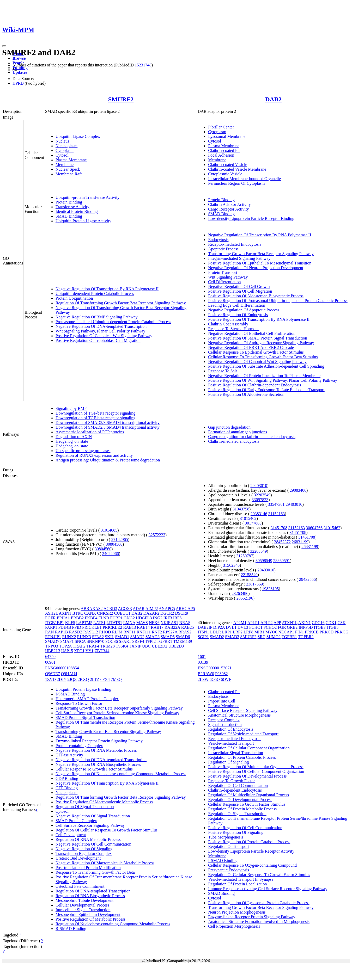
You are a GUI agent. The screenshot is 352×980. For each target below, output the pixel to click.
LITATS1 (114, 623)
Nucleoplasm (66, 146)
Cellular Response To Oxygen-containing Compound (252, 865)
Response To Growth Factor (79, 703)
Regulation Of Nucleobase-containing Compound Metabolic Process (113, 924)
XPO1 (79, 651)
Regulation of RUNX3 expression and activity (94, 455)
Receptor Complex (224, 720)
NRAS (185, 623)
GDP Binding (67, 778)
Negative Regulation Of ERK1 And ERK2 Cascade (251, 347)
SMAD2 (137, 637)
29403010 (259, 486)
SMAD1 (122, 637)
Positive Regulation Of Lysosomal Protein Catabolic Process (259, 903)
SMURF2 (121, 99)
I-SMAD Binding (70, 694)
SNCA (80, 641)
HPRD (18, 83)
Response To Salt (223, 371)
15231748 (143, 65)
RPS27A (170, 632)
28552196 (245, 598)
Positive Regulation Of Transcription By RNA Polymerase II (259, 319)
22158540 (249, 575)
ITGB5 (333, 627)
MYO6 (271, 632)
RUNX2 (69, 637)
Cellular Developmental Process (82, 905)
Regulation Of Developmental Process (240, 800)
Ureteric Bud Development (78, 858)
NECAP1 (286, 632)
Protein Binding (69, 202)
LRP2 (238, 632)
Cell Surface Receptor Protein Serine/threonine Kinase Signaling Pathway (117, 713)
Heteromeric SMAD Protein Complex (87, 699)
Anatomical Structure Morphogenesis (239, 715)
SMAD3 (153, 637)
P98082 (221, 674)
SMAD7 (52, 641)
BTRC (78, 613)
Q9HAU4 (69, 674)
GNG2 (129, 618)
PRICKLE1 (92, 627)
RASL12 (91, 632)
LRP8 (248, 632)
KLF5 (70, 623)
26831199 (300, 542)
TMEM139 (183, 641)
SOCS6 (112, 641)
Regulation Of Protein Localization (237, 884)
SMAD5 (168, 637)
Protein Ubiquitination (74, 298)
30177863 (253, 523)
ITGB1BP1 (55, 623)
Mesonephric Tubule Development (84, 900)
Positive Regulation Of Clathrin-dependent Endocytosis (254, 385)
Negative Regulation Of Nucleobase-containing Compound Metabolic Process (121, 774)
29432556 (307, 579)
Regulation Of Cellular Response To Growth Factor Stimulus (107, 830)
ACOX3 (125, 609)
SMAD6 (183, 637)
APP (277, 623)
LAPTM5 (84, 623)
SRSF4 (138, 641)
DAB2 (273, 99)
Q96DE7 (53, 674)
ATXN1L (290, 623)
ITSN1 (203, 632)
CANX (90, 613)
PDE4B (65, 627)
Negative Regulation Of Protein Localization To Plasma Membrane (264, 376)
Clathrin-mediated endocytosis (234, 441)
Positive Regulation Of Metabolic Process (90, 919)
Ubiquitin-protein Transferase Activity (87, 197)
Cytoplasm (65, 150)
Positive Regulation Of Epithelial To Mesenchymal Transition (260, 263)
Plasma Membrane (71, 160)
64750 (50, 657)
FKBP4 (91, 618)
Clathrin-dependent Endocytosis (235, 790)
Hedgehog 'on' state (72, 441)
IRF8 (177, 618)
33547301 (276, 504)
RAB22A (172, 627)
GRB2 (292, 627)
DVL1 (231, 627)
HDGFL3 (144, 618)
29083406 (298, 490)
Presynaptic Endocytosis (229, 870)
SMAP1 (67, 641)
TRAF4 (93, 646)
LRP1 (227, 632)
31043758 (241, 509)
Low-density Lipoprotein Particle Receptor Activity (251, 851)
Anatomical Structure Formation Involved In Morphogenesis (259, 922)
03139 (203, 662)
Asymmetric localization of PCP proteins (90, 432)
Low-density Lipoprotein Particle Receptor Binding (251, 218)
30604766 (314, 528)
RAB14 (143, 627)
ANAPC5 (167, 609)
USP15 (67, 651)
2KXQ (83, 679)
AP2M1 (240, 623)
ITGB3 (320, 627)
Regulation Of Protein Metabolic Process (242, 809)
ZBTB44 (102, 651)
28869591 (282, 561)
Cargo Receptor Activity (228, 209)
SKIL (109, 637)
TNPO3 (52, 646)
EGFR (50, 618)
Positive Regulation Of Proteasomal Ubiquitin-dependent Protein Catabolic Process (278, 301)
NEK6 (154, 623)
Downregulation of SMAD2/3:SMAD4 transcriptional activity (108, 423)
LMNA (129, 623)
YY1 (89, 651)
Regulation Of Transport (228, 846)
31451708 (279, 528)
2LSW (203, 679)
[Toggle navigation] (4, 46)
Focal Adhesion (221, 155)
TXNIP (135, 646)
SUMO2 (274, 637)
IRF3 (168, 618)
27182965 (120, 540)
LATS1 (99, 623)
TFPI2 (150, 641)
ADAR (139, 609)
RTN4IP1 (53, 637)
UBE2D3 (176, 646)
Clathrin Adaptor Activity (229, 204)
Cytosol (62, 155)
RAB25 (188, 627)
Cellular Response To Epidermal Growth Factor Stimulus (256, 352)
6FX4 (105, 679)
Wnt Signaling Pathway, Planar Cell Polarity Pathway (100, 331)
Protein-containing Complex (79, 746)
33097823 (260, 500)
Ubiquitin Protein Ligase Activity (83, 221)
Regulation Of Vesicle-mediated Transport (243, 734)
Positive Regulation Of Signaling (236, 832)
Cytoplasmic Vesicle (225, 174)
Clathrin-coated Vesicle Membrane (237, 169)
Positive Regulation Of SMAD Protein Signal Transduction (258, 338)
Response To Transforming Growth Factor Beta (95, 872)
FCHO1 (256, 627)
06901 (50, 662)
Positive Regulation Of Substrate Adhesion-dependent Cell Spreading (266, 366)
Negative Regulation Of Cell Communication (93, 844)
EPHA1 (63, 618)
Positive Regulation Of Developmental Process (247, 776)
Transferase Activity (72, 207)
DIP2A (219, 627)
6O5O (215, 679)
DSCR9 (182, 613)
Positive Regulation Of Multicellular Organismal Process (256, 767)
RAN (50, 632)
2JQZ (72, 679)
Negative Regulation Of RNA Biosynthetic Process (98, 764)
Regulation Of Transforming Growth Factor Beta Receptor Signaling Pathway (121, 303)
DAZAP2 (151, 613)
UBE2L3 (53, 651)
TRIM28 (107, 646)
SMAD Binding (69, 216)
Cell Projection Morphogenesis (234, 926)
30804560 (114, 544)
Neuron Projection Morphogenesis (237, 912)
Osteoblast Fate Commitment (80, 886)
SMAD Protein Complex (76, 821)
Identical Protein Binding (77, 211)
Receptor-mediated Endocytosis (235, 244)
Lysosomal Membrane (227, 136)
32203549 (262, 495)
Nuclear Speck (68, 169)
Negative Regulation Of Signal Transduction (93, 816)
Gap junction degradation (229, 427)
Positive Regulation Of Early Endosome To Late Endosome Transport (266, 390)
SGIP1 (203, 637)
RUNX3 (84, 637)
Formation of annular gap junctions (238, 432)
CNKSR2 (105, 613)
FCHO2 (270, 627)
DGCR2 (167, 613)
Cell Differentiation (224, 282)
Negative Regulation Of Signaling (84, 849)
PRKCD (327, 632)
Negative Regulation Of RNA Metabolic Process (96, 750)
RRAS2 (185, 632)
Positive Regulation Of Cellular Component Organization (256, 771)
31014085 (109, 530)
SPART (125, 641)
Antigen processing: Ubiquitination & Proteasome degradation (108, 460)
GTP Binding (67, 788)
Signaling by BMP (71, 408)
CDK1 (331, 623)
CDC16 (318, 623)
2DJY (62, 679)
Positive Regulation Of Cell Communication (245, 828)
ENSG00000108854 (62, 668)
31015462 (248, 518)
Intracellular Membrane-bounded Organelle (244, 179)
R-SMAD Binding (71, 929)
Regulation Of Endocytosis (231, 729)
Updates (20, 72)
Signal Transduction (225, 725)
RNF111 (144, 632)
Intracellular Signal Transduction (83, 910)
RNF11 (129, 632)
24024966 (111, 554)
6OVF (226, 679)
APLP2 (267, 623)
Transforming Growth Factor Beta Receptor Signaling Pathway (261, 254)
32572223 (157, 535)
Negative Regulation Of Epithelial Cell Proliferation (252, 333)
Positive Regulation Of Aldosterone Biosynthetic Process (256, 296)
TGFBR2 (306, 637)
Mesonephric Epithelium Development (88, 914)
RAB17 (157, 627)
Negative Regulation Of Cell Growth (239, 286)
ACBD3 (110, 609)
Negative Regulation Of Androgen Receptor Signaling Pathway (261, 343)
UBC (146, 646)
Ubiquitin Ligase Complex (78, 136)
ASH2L (51, 613)
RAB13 (129, 627)
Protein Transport (223, 272)
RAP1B (62, 632)
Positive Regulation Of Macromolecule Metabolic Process (104, 802)
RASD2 (75, 632)
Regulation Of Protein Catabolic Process (242, 757)
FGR (282, 627)
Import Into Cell (222, 701)
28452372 (282, 542)
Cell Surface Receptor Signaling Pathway (90, 825)
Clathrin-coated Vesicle (227, 165)
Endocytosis (218, 240)
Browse (19, 58)
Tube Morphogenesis (226, 837)
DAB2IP (205, 627)
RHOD (105, 632)
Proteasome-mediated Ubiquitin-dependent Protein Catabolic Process (113, 322)
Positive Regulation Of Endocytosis (238, 315)
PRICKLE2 (113, 627)
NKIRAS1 (169, 623)
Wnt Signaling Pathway (228, 277)
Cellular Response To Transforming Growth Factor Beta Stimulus (263, 357)
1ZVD (50, 679)
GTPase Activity (69, 755)
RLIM (117, 632)
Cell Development (71, 835)
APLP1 (253, 623)
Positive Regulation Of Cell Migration (240, 291)
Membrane (65, 165)
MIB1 (259, 632)
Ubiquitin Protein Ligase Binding (83, 689)
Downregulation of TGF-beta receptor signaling (95, 413)
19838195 (270, 589)
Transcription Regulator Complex (84, 853)
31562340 (231, 565)
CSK (341, 623)
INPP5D (306, 627)
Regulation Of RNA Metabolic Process (88, 839)
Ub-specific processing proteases (83, 451)
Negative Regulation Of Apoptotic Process (244, 310)
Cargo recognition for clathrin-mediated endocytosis (252, 437)
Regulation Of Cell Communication (238, 785)
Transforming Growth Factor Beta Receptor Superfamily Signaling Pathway (119, 708)
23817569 (254, 584)
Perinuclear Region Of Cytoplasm (236, 183)
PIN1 (300, 632)
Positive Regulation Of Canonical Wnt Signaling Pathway (104, 336)
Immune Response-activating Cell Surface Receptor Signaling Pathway (268, 889)
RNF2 (157, 632)
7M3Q (116, 679)
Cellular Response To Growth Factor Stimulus (94, 769)
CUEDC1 (122, 613)
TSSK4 (122, 646)
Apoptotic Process (223, 249)
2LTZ (95, 679)
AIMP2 (151, 609)
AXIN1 (65, 613)
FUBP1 (116, 618)
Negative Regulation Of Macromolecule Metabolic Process (105, 863)
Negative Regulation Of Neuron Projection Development (256, 268)
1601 (202, 657)
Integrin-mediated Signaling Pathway (239, 258)
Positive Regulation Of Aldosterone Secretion (246, 394)
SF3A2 (98, 637)
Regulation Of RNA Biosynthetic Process (90, 896)
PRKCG (341, 632)
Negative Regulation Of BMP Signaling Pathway (96, 317)
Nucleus (62, 141)
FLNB (104, 618)
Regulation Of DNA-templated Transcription (93, 891)
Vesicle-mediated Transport (231, 743)
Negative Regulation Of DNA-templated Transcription (101, 326)
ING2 (157, 618)
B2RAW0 (206, 674)
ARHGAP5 (185, 609)
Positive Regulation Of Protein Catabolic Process (249, 842)
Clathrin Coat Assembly (228, 324)
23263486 (240, 593)
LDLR (216, 632)
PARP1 (51, 627)
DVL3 (243, 627)
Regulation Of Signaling (228, 762)
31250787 (245, 556)
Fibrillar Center (221, 127)
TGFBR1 (165, 641)
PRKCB (312, 632)
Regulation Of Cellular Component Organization (249, 748)
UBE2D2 (160, 646)
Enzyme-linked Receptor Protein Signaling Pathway (99, 741)
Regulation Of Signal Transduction (85, 807)
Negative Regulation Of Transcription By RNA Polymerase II (107, 289)
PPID (77, 627)
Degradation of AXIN (74, 437)
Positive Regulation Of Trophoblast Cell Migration (98, 340)
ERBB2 (77, 618)
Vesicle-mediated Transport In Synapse (241, 879)
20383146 (259, 514)
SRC (262, 637)
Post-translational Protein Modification (88, 868)
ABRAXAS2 (92, 609)
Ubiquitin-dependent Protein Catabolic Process (95, 294)
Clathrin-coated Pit (224, 150)
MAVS (142, 623)
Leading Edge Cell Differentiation (237, 305)
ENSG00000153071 (215, 668)
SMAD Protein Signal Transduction (85, 717)
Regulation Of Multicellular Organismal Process (248, 795)
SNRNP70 (96, 641)
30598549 (264, 561)
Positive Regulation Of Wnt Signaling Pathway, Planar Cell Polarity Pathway (273, 380)
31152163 (277, 514)
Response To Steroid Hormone (234, 329)
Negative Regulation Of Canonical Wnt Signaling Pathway (257, 362)
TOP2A (65, 646)
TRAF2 (79, 646)
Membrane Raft (69, 174)
